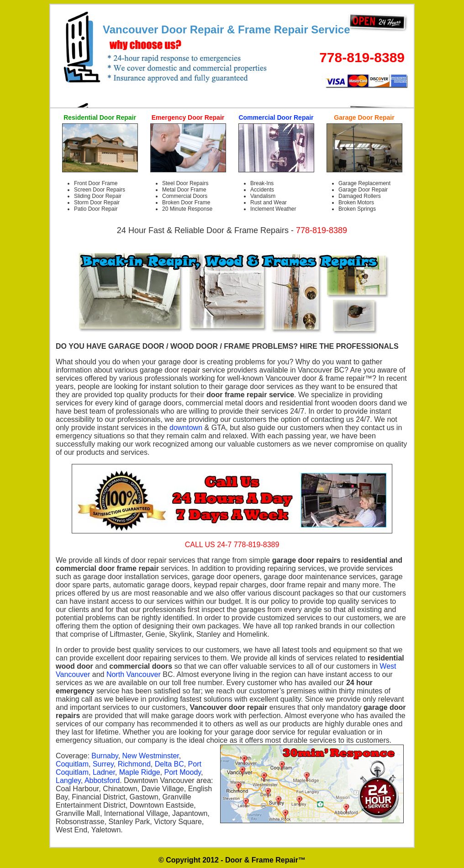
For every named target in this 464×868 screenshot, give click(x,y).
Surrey (103, 764)
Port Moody (182, 772)
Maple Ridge (140, 772)
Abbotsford (102, 780)
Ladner (104, 772)
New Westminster (151, 756)
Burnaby (105, 756)
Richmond (134, 764)
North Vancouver (134, 674)
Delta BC (169, 764)
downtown (186, 428)
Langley (68, 780)
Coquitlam (72, 764)
